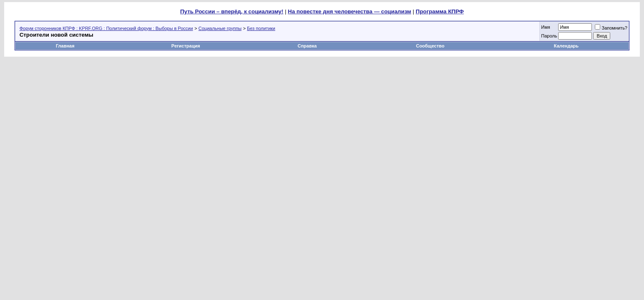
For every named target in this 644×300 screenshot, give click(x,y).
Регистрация (186, 46)
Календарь (566, 46)
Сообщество (431, 46)
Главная (65, 46)
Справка (307, 46)
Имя (545, 27)
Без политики (261, 28)
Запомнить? (611, 28)
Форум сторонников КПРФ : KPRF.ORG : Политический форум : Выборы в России (106, 28)
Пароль (549, 36)
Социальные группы (220, 28)
